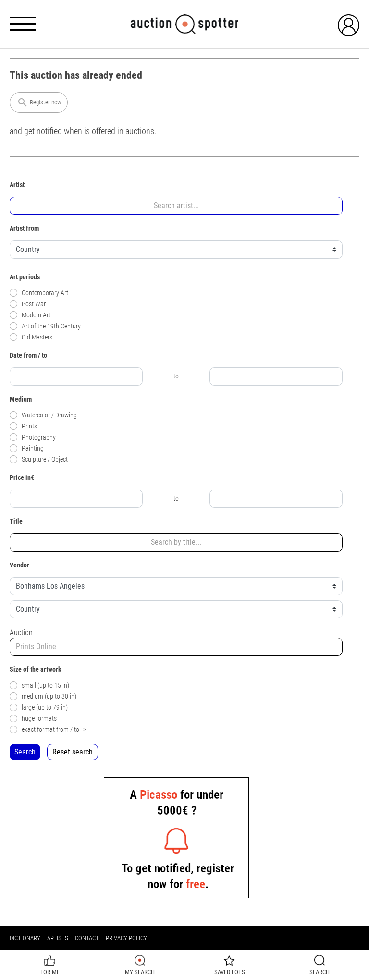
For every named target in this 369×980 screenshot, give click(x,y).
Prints (23, 426)
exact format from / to (48, 730)
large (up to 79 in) (39, 708)
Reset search (73, 752)
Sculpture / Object (39, 459)
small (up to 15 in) (39, 685)
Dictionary (25, 938)
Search (25, 752)
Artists (58, 938)
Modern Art (30, 315)
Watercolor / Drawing (43, 415)
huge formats (33, 719)
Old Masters (31, 337)
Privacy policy (126, 938)
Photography (33, 437)
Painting (27, 448)
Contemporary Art (39, 293)
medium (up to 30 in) (43, 697)
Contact (87, 938)
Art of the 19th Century (45, 326)
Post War (28, 304)
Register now (39, 102)
